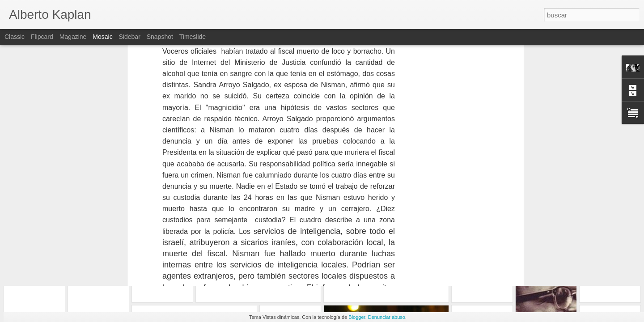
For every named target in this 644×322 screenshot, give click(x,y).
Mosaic (102, 37)
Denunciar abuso (387, 317)
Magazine (73, 37)
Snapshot (160, 37)
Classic (15, 37)
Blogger (357, 317)
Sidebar (130, 37)
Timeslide (193, 37)
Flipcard (42, 37)
